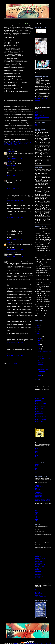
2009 (38, 333)
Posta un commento (8, 359)
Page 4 (37, 471)
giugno (39, 346)
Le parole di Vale (39, 405)
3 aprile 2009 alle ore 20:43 (15, 225)
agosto (39, 342)
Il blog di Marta (38, 571)
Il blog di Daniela (39, 557)
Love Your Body (39, 594)
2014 (38, 324)
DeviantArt (38, 124)
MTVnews (37, 118)
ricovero (15, 145)
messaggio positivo (19, 144)
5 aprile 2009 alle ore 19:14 (15, 356)
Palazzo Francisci (39, 487)
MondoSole (38, 489)
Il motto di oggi (41, 368)
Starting (37, 464)
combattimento (26, 143)
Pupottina (9, 179)
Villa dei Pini (38, 485)
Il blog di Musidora (39, 561)
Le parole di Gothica (40, 423)
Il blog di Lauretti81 (39, 576)
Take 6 (37, 519)
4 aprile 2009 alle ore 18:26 (15, 249)
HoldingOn (38, 595)
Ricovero (37, 114)
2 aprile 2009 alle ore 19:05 (15, 176)
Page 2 (37, 468)
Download (39, 391)
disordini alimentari (9, 144)
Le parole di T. (38, 400)
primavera (10, 145)
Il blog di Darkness (39, 578)
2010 (38, 331)
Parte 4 (37, 453)
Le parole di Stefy (39, 421)
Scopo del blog (38, 111)
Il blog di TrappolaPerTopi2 (41, 565)
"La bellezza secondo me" (43, 366)
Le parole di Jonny (39, 410)
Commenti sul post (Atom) (13, 363)
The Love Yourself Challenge (41, 596)
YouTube (37, 126)
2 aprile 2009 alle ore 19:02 (15, 166)
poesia (5, 145)
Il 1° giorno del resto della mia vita (42, 117)
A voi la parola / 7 (41, 355)
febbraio (40, 375)
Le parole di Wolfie (39, 413)
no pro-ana (27, 144)
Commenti (39, 32)
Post (38, 30)
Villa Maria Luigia (39, 495)
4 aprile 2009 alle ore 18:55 (15, 257)
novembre (40, 337)
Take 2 (37, 513)
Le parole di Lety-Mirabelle (41, 403)
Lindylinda (9, 162)
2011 (38, 330)
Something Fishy (39, 591)
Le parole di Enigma (40, 418)
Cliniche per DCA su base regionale (43, 499)
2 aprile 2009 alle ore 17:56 (15, 158)
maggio (40, 348)
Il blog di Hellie (38, 570)
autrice (41, 546)
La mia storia (38, 113)
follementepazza (10, 253)
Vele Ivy (9, 243)
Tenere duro (40, 357)
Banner (37, 465)
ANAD (37, 589)
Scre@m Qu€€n (10, 152)
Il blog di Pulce (38, 560)
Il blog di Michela (39, 563)
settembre (40, 341)
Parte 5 (37, 454)
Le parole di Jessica (39, 398)
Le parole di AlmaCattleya (41, 416)
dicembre (40, 335)
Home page (19, 361)
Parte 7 (37, 457)
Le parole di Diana (39, 411)
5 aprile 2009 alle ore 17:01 (15, 343)
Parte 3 (37, 451)
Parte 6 (37, 455)
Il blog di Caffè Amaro (40, 566)
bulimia (20, 143)
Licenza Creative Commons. (43, 549)
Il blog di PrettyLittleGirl (40, 558)
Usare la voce (40, 364)
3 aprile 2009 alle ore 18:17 (15, 218)
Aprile (16, 143)
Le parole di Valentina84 (40, 407)
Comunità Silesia (39, 494)
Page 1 (37, 467)
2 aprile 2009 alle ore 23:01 (15, 200)
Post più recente (7, 361)
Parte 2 (37, 450)
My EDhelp (38, 592)
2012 (38, 328)
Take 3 (37, 515)
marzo (39, 373)
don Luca (9, 192)
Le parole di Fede (39, 408)
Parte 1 (37, 448)
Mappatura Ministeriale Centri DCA (43, 501)
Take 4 (37, 516)
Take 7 (37, 520)
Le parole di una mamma (41, 420)
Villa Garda (38, 498)
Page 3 (37, 470)
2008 (38, 379)
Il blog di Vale (38, 573)
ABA (36, 488)
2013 (38, 326)
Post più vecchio (30, 361)
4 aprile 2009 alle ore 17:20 (15, 239)
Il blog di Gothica (39, 575)
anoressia (11, 143)
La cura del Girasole (40, 491)
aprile (39, 350)
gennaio (40, 377)
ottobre (40, 339)
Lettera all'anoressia (40, 116)
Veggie (9, 260)
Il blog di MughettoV (39, 568)
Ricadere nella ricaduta (42, 362)
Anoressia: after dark (28, 6)
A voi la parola (38, 397)
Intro (36, 511)
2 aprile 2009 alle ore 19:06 (15, 189)
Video (37, 472)
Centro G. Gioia (39, 496)
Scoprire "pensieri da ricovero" (44, 358)
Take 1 (37, 512)
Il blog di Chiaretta (39, 555)
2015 (38, 322)
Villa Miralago (38, 492)
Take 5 (37, 518)
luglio (39, 344)
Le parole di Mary (39, 402)
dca (31, 143)
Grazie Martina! (41, 360)
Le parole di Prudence (40, 415)
